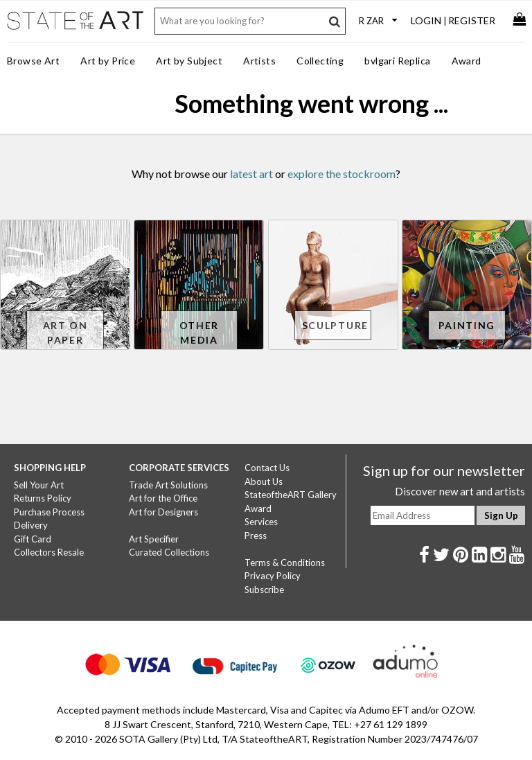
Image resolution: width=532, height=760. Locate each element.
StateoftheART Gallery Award (291, 502)
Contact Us (267, 468)
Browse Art (33, 61)
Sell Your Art (39, 485)
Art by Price (108, 61)
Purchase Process (49, 512)
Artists (259, 61)
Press (256, 536)
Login (426, 20)
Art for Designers (163, 512)
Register (472, 20)
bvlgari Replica (397, 61)
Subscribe (264, 590)
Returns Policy (43, 498)
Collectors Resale (49, 552)
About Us (264, 481)
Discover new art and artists (460, 491)
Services (261, 522)
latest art (251, 174)
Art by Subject (189, 61)
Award (467, 61)
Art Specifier (154, 539)
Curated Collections (169, 552)
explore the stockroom (342, 174)
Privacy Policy (273, 576)
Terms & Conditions (285, 563)
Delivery (31, 525)
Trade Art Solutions (168, 485)
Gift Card (33, 539)
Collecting (320, 61)
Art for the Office (163, 498)
